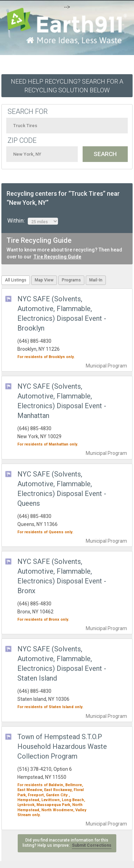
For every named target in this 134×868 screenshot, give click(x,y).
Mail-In (96, 280)
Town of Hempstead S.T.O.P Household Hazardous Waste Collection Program (62, 746)
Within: (33, 221)
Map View (44, 280)
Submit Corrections (92, 845)
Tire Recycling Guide (57, 257)
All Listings (16, 280)
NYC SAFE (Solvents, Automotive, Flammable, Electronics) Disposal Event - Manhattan (62, 401)
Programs (71, 280)
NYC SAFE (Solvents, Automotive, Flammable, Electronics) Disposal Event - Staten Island (62, 664)
